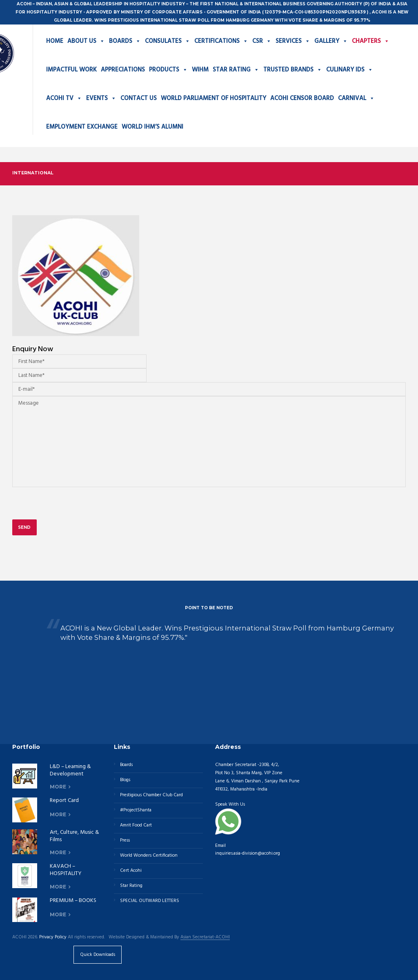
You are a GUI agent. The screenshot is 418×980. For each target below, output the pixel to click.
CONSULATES (168, 41)
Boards (126, 765)
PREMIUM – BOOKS (73, 901)
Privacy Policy (53, 937)
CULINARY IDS (350, 70)
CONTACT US (139, 98)
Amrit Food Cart (136, 825)
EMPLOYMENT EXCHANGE (82, 127)
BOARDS (125, 41)
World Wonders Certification (149, 855)
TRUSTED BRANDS (293, 70)
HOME (55, 41)
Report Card (64, 801)
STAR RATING (236, 70)
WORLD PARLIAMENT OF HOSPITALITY (213, 98)
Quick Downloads (98, 955)
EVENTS (101, 98)
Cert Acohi (131, 871)
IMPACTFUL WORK (71, 70)
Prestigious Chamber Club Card (151, 795)
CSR (262, 41)
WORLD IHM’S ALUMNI (152, 127)
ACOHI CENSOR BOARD (302, 98)
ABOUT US (86, 41)
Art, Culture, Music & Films (74, 836)
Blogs (125, 780)
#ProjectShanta (136, 810)
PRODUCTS (168, 70)
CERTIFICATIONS (221, 41)
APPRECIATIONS (123, 70)
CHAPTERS (371, 41)
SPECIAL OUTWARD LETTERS (150, 901)
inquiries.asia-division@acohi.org (248, 853)
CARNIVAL (356, 98)
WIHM (200, 70)
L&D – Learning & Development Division (70, 774)
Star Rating (131, 886)
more (58, 787)
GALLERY (331, 41)
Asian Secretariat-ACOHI (205, 938)
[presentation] (74, 508)
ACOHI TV (64, 98)
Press (125, 840)
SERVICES (293, 41)
